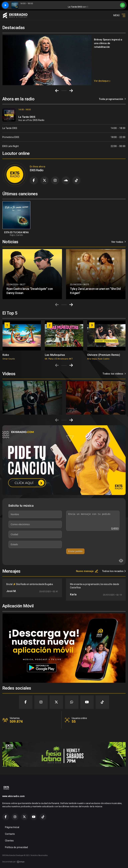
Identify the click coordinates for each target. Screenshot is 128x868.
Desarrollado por (13, 862)
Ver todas (118, 242)
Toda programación (112, 99)
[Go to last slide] (57, 91)
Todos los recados (114, 571)
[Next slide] (71, 91)
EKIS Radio (39, 120)
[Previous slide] (57, 305)
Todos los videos (114, 374)
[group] (22, 340)
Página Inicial (12, 827)
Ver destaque (102, 81)
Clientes (9, 841)
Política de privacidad (16, 847)
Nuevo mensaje (87, 571)
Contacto (10, 834)
